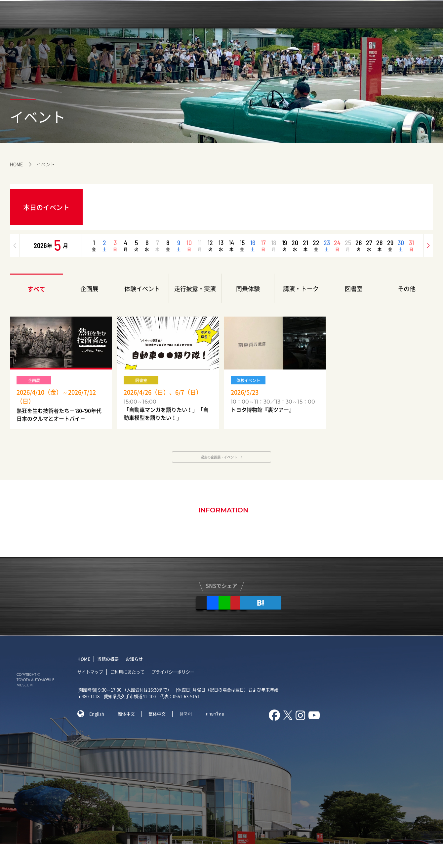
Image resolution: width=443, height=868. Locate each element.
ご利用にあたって (131, 695)
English (101, 738)
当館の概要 (112, 683)
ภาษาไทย (219, 738)
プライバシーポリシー (177, 695)
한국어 (190, 738)
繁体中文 (161, 738)
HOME (16, 164)
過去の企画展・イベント (218, 469)
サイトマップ (94, 695)
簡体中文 (130, 738)
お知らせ (138, 683)
